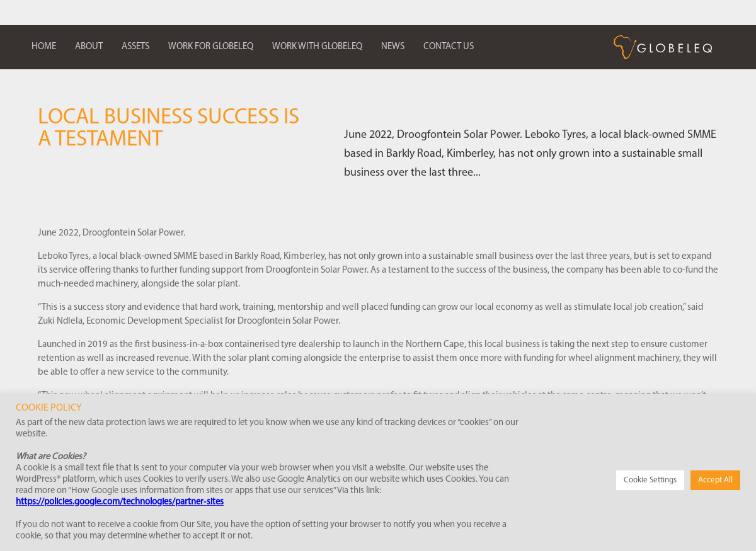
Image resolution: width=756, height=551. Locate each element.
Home (44, 47)
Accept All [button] (715, 480)
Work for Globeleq (211, 47)
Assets (135, 47)
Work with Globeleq (317, 47)
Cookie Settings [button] (650, 480)
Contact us (449, 47)
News (393, 47)
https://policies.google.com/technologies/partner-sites (120, 502)
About (89, 47)
